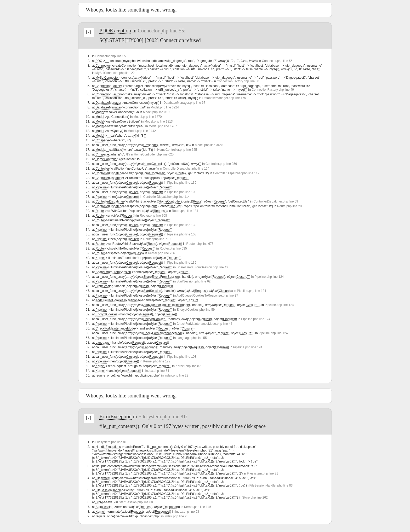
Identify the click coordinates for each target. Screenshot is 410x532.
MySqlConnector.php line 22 (115, 73)
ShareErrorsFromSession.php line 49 (202, 267)
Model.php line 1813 (158, 122)
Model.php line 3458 (209, 145)
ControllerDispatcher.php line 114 (166, 197)
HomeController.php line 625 (177, 150)
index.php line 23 (176, 375)
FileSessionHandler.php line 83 (271, 485)
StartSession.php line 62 (193, 281)
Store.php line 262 (255, 498)
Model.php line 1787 (163, 126)
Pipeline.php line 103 (182, 192)
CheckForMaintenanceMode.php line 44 (204, 324)
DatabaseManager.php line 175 (224, 98)
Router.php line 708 (153, 216)
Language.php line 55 (192, 338)
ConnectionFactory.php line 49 (273, 90)
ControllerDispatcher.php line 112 (236, 173)
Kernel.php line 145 (198, 507)
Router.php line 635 (173, 248)
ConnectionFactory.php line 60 (238, 81)
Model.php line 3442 (142, 131)
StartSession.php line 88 (136, 502)
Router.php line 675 (200, 244)
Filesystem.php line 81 (162, 417)
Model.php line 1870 (147, 117)
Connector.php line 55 (161, 31)
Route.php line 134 (185, 211)
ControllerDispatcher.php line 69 (276, 201)
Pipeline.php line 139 (182, 183)
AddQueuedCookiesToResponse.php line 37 (207, 296)
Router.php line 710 (157, 239)
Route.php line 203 (290, 206)
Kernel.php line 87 (188, 366)
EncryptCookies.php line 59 (196, 310)
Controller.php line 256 (221, 164)
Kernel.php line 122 (157, 361)
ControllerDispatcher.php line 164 (186, 169)
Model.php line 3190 (157, 112)
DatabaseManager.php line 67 (184, 103)
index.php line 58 (187, 512)
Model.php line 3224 (165, 107)
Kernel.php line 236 (161, 253)
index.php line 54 (157, 371)
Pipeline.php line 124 (269, 277)
